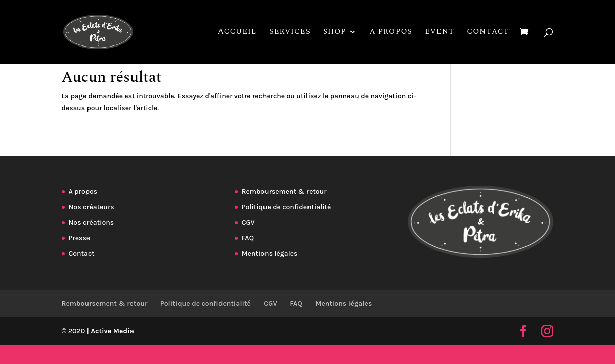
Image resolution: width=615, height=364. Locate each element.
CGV (248, 223)
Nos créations (92, 223)
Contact (488, 33)
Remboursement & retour (284, 191)
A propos (390, 33)
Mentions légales (270, 254)
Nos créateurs (92, 207)
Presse (79, 238)
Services (290, 33)
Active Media (113, 331)
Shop (335, 33)
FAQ (248, 238)
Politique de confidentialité (287, 207)
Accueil (237, 33)
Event (440, 33)
